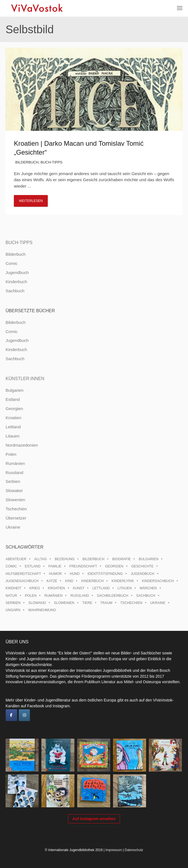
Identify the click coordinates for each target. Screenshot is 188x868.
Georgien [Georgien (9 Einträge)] (114, 566)
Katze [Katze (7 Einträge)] (52, 581)
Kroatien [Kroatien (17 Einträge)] (56, 588)
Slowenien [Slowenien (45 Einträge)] (64, 603)
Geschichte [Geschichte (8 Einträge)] (142, 566)
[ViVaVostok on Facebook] (11, 715)
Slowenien (15, 500)
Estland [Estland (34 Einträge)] (32, 566)
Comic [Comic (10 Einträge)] (11, 566)
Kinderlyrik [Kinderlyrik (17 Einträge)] (123, 581)
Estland (13, 399)
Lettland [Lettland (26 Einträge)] (101, 588)
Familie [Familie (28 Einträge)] (55, 566)
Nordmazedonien (22, 445)
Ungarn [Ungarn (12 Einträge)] (13, 610)
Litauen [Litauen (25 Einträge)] (125, 588)
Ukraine (13, 527)
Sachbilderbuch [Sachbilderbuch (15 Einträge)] (113, 596)
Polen (11, 454)
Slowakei (14, 491)
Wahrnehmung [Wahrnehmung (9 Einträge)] (42, 610)
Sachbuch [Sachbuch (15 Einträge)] (146, 596)
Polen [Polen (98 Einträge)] (31, 596)
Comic (12, 263)
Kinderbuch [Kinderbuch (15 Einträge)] (92, 581)
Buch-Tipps (52, 162)
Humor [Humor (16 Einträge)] (55, 574)
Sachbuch (15, 291)
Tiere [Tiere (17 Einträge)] (87, 603)
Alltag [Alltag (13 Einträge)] (40, 559)
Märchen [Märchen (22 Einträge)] (148, 588)
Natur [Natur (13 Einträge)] (11, 596)
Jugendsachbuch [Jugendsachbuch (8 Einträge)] (22, 581)
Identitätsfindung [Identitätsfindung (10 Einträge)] (105, 574)
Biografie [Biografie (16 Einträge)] (121, 559)
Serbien (13, 481)
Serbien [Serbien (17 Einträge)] (13, 603)
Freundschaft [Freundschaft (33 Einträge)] (83, 566)
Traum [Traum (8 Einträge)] (106, 603)
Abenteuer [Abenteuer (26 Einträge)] (16, 559)
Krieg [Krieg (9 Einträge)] (35, 588)
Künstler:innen (25, 379)
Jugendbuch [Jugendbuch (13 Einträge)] (143, 574)
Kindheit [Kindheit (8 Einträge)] (13, 588)
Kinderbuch (16, 282)
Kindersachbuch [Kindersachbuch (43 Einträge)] (158, 581)
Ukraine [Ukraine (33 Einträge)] (158, 603)
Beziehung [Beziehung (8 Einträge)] (65, 559)
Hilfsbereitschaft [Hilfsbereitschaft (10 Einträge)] (23, 574)
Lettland (13, 427)
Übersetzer (16, 518)
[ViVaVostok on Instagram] (24, 715)
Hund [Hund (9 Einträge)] (75, 574)
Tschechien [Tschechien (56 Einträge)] (131, 603)
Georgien (14, 409)
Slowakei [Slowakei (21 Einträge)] (37, 603)
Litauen (12, 436)
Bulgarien (15, 390)
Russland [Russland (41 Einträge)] (80, 596)
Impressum (114, 850)
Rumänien (15, 463)
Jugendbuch (17, 272)
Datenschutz (134, 850)
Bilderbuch (27, 162)
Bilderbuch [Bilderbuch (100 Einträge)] (93, 559)
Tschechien (16, 509)
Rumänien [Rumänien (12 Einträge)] (53, 596)
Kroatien (13, 418)
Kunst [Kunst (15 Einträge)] (78, 588)
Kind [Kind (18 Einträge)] (69, 581)
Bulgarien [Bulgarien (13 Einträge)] (149, 559)
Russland (14, 473)
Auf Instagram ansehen (94, 819)
